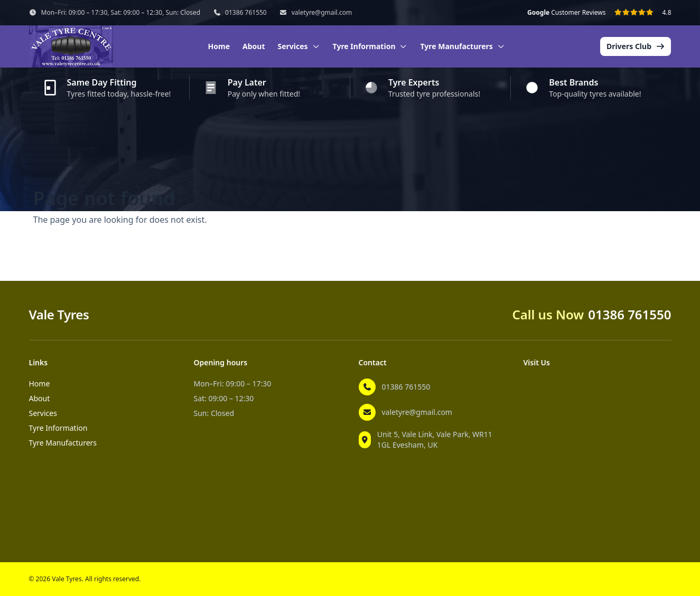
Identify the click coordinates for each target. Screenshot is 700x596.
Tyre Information (58, 428)
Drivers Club (636, 46)
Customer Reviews (566, 13)
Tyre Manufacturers (63, 443)
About (254, 46)
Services (43, 413)
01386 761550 (246, 13)
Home (219, 46)
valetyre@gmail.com (322, 13)
